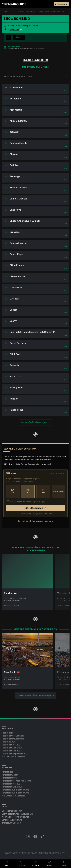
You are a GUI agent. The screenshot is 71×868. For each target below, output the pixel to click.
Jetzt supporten (61, 4)
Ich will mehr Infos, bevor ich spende (35, 521)
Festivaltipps (8, 733)
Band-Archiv (59, 12)
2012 (65, 91)
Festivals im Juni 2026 (12, 748)
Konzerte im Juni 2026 (12, 787)
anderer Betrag (58, 492)
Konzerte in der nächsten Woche (16, 781)
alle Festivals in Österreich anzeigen (35, 696)
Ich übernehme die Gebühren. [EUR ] (26, 502)
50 (43, 492)
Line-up (19, 37)
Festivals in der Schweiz (13, 736)
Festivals (19, 12)
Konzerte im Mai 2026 (12, 784)
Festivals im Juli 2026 (12, 751)
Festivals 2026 (9, 742)
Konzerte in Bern (9, 778)
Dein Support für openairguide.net (17, 814)
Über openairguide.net (12, 811)
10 (13, 492)
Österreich (31, 12)
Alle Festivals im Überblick (13, 757)
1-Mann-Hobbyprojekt (45, 457)
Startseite (7, 12)
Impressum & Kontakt (11, 823)
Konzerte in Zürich (10, 775)
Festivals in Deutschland (13, 739)
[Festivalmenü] (9, 37)
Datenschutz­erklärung (12, 820)
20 (28, 492)
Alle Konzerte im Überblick (13, 796)
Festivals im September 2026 (15, 754)
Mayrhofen (14, 30)
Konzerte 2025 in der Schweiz (15, 790)
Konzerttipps (7, 772)
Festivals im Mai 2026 (12, 745)
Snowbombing (44, 12)
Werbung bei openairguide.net (15, 817)
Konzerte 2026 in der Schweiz (15, 793)
